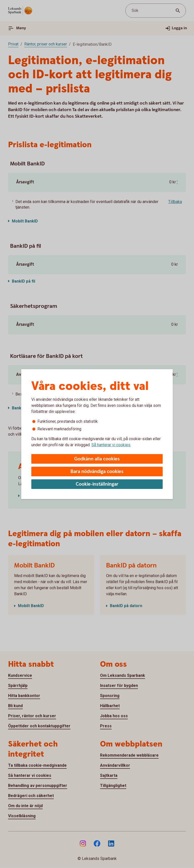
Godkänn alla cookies (97, 459)
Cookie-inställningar (97, 484)
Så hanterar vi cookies (111, 445)
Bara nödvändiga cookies (97, 472)
